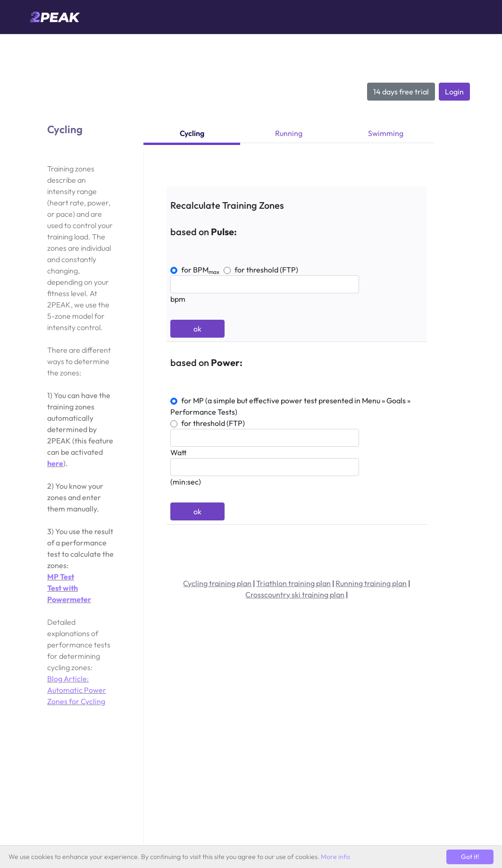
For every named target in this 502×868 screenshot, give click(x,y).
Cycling (192, 133)
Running (289, 133)
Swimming (386, 133)
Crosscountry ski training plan (295, 595)
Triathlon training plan (293, 583)
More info (335, 857)
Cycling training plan (217, 583)
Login (454, 92)
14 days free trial (401, 92)
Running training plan (371, 583)
